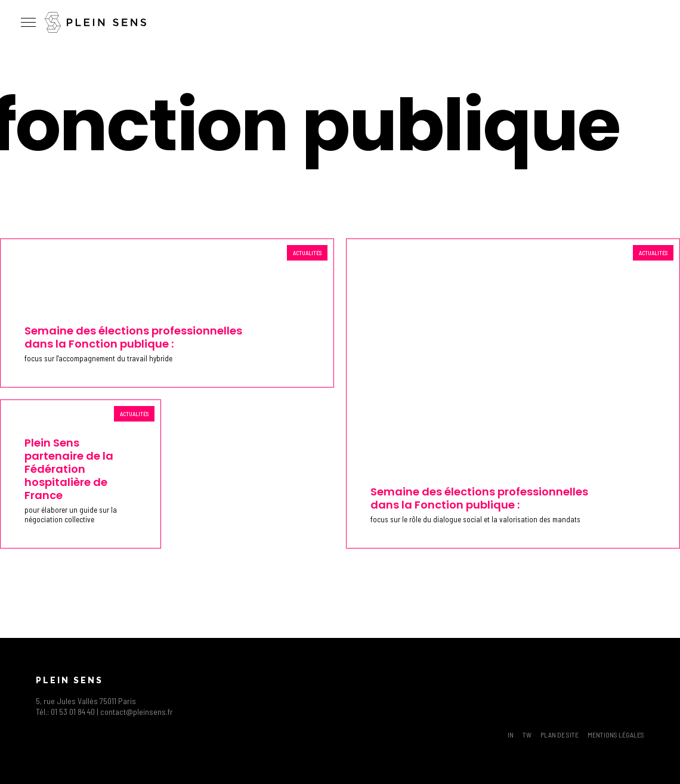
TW (527, 735)
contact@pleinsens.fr (137, 712)
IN (511, 735)
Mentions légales (616, 735)
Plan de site (560, 735)
